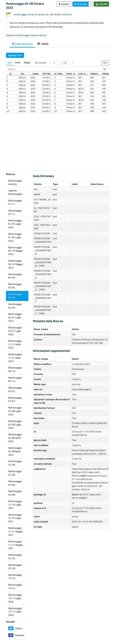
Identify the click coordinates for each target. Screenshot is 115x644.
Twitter (15, 628)
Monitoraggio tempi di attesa (31, 35)
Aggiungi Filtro (15, 55)
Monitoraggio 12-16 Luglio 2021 (15, 505)
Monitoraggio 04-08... (15, 483)
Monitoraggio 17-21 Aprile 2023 (15, 344)
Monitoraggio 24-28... (15, 463)
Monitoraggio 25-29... (15, 556)
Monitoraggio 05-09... (15, 276)
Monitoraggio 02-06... (15, 296)
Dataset (64, 4)
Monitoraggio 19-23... (15, 577)
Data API (101, 4)
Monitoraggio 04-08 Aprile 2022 (15, 438)
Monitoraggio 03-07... (15, 389)
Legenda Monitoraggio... (16, 192)
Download (80, 4)
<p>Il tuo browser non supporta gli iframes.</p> (57, 113)
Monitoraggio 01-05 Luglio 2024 (15, 224)
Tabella (43, 44)
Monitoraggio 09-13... (15, 369)
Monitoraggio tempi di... (15, 182)
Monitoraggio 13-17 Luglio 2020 (15, 598)
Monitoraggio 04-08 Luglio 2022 (15, 411)
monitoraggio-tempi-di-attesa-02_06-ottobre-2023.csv (43, 14)
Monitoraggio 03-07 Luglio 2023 (15, 317)
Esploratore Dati (22, 44)
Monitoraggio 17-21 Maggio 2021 (16, 531)
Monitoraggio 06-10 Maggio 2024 (16, 251)
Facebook (16, 635)
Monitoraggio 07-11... (15, 202)
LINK (100, 343)
